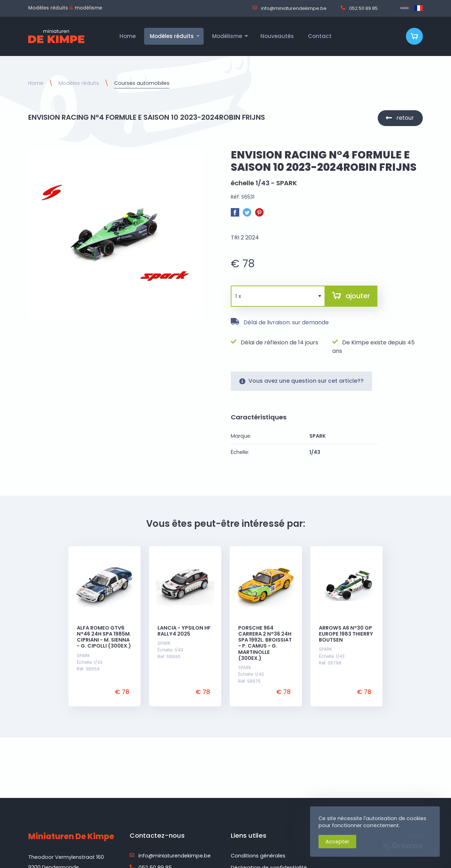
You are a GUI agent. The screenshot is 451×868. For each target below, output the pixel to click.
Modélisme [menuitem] (227, 36)
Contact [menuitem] (320, 36)
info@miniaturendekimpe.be (290, 8)
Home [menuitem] (128, 36)
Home (36, 83)
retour (405, 118)
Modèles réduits (79, 83)
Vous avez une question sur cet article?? (301, 387)
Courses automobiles (142, 83)
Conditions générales (258, 856)
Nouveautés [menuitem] (277, 36)
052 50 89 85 (359, 8)
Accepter (337, 842)
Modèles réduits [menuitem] (172, 36)
